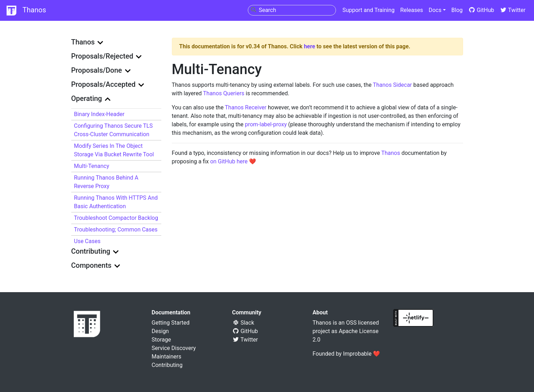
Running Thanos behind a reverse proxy (106, 182)
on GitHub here (229, 161)
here (310, 46)
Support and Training (368, 10)
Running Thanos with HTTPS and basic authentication (116, 202)
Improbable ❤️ (362, 354)
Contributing (167, 365)
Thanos (26, 11)
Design (160, 331)
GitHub (481, 10)
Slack (243, 323)
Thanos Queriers (224, 93)
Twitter (513, 10)
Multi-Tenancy (92, 166)
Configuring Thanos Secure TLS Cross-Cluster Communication (113, 130)
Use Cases (87, 241)
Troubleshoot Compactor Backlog (116, 218)
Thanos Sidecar (392, 85)
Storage (161, 340)
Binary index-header (99, 114)
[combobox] (292, 10)
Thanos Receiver (246, 107)
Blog (457, 10)
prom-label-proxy (266, 124)
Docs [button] (435, 10)
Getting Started (171, 323)
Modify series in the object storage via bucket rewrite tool (114, 150)
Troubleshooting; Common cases (116, 230)
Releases (412, 10)
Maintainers (167, 357)
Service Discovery (174, 348)
